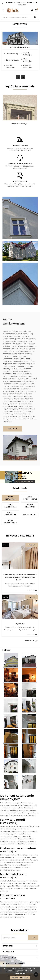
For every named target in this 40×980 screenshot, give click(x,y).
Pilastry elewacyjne (27, 60)
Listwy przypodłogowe (30, 498)
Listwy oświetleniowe (10, 522)
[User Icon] (32, 10)
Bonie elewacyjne (13, 60)
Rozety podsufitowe (10, 514)
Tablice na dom (30, 515)
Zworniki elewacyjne (10, 66)
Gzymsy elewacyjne (27, 54)
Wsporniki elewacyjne (27, 66)
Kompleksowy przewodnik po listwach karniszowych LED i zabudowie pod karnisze (20, 577)
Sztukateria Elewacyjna (20, 47)
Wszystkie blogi (32, 641)
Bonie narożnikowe (10, 506)
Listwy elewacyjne (13, 54)
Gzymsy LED (20, 624)
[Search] (17, 17)
